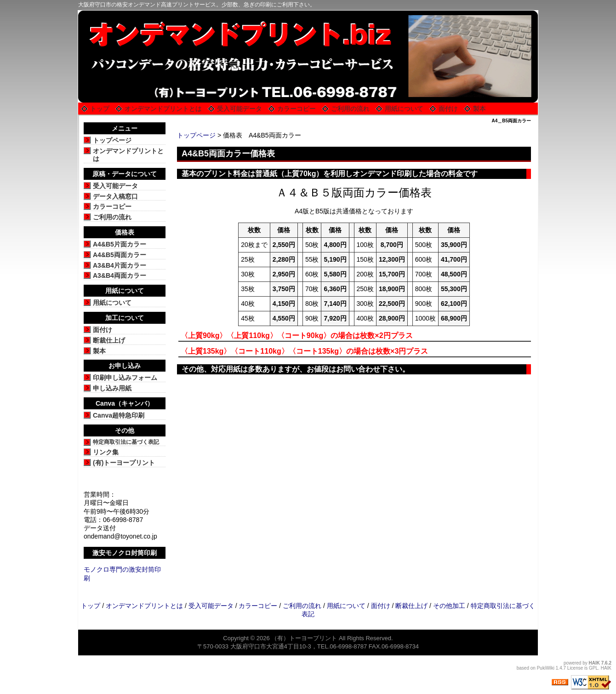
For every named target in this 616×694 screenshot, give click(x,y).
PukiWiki (546, 668)
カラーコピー (297, 109)
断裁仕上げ (109, 340)
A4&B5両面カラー (120, 255)
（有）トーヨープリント (304, 638)
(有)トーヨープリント (124, 463)
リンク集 (106, 452)
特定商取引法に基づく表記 (126, 442)
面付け (448, 109)
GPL (593, 668)
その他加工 (449, 606)
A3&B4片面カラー (120, 265)
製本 (479, 109)
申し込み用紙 (112, 388)
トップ (100, 109)
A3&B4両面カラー (120, 275)
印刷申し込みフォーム (125, 378)
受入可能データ (240, 109)
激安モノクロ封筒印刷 (125, 553)
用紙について (404, 109)
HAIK (594, 663)
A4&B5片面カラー (120, 244)
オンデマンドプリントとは (163, 109)
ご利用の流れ (350, 109)
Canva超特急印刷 (119, 415)
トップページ (196, 135)
